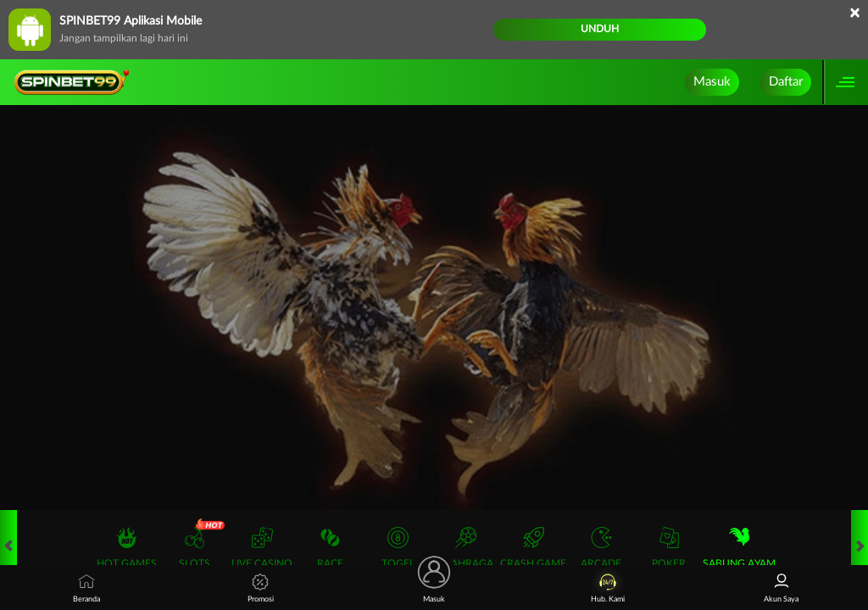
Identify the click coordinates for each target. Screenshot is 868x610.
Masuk (712, 82)
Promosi (261, 588)
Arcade (601, 548)
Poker (669, 548)
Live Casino (262, 548)
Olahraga (465, 548)
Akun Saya (781, 588)
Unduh (600, 29)
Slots (195, 548)
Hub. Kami (608, 588)
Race (330, 548)
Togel (398, 548)
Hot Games (127, 548)
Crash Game (533, 548)
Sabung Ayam (739, 548)
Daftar (786, 82)
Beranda (86, 588)
